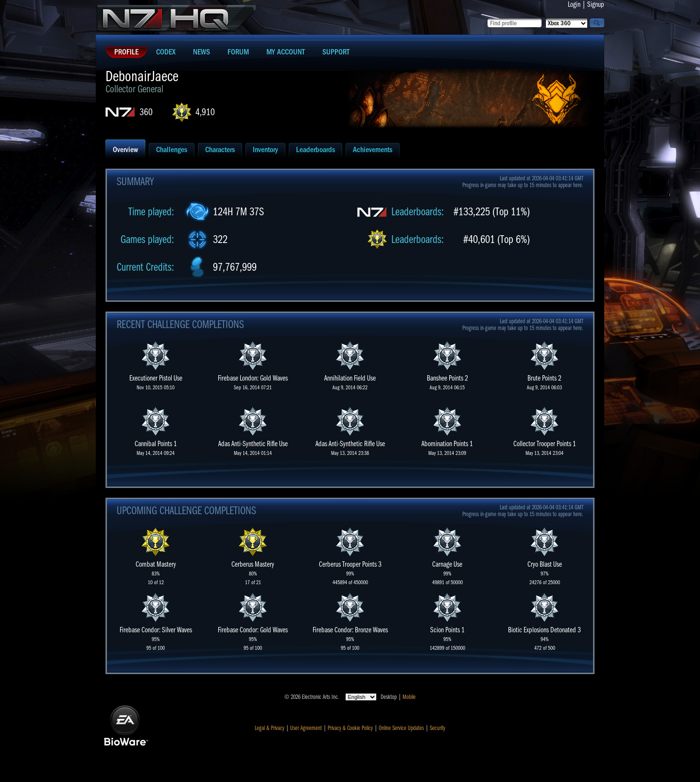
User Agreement (306, 728)
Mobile (409, 697)
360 (146, 112)
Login (574, 4)
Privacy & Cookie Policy (350, 728)
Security (437, 728)
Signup (596, 4)
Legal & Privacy (270, 728)
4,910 (205, 112)
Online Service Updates (401, 728)
